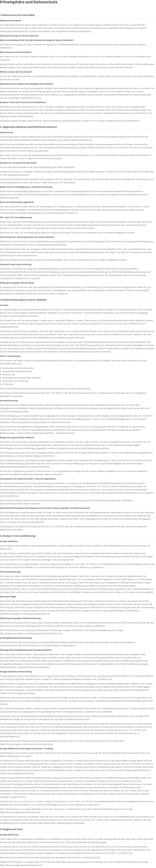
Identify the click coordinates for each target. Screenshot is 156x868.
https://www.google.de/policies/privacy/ (20, 812)
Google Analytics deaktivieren (90, 626)
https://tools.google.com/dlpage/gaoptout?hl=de (25, 614)
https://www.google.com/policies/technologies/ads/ (26, 744)
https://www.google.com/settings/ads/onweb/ (66, 719)
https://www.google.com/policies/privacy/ (21, 865)
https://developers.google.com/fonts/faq (82, 862)
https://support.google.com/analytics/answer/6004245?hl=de (31, 634)
